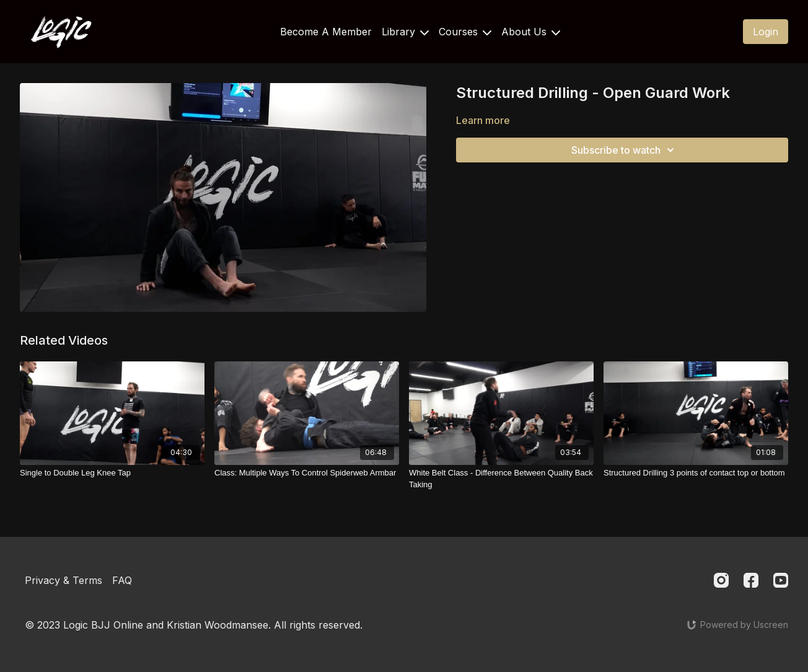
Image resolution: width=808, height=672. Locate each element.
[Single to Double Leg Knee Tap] (112, 473)
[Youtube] (781, 580)
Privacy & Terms (64, 580)
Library (405, 32)
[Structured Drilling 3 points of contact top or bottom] (696, 473)
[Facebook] (751, 580)
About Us (531, 32)
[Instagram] (721, 580)
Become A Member (326, 32)
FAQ (122, 580)
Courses (465, 32)
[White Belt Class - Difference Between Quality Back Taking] (501, 479)
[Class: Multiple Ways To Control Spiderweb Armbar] (307, 473)
